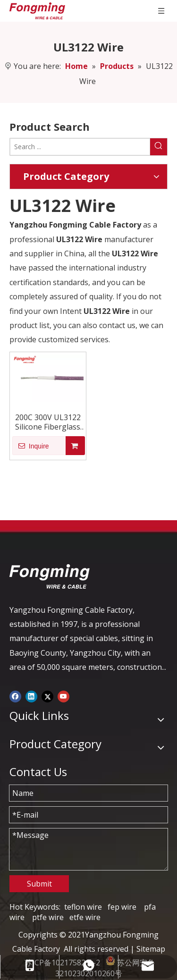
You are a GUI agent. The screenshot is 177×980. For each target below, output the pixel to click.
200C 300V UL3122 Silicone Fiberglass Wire (48, 422)
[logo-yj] (50, 576)
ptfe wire (48, 917)
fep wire (122, 907)
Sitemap (151, 949)
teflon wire (83, 907)
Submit (39, 884)
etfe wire (85, 917)
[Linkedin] (31, 696)
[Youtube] (63, 696)
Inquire (31, 446)
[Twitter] (47, 696)
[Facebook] (15, 696)
